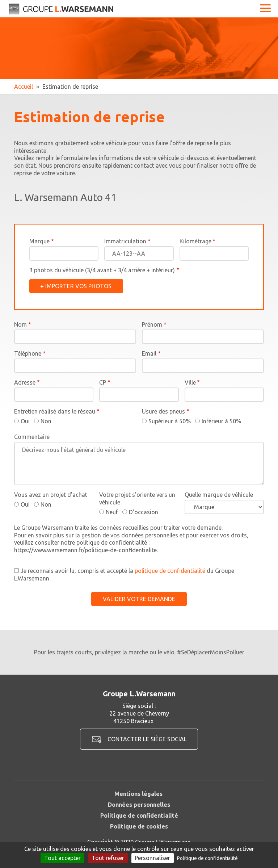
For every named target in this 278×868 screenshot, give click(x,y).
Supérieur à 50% (170, 421)
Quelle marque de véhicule (219, 495)
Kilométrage (195, 241)
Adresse (25, 382)
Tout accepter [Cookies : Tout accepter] (62, 858)
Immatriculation (125, 241)
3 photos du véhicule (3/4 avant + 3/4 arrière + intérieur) (102, 270)
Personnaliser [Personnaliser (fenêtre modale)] (153, 858)
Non (46, 421)
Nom (20, 324)
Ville (190, 382)
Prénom (152, 324)
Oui (25, 421)
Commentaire (32, 437)
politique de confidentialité (170, 571)
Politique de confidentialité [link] (207, 858)
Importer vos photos (78, 286)
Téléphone (28, 353)
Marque (39, 241)
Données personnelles (139, 805)
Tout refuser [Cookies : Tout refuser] (108, 858)
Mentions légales (138, 794)
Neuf (112, 512)
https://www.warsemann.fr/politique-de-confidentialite (85, 550)
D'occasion (144, 512)
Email (149, 353)
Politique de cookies (139, 826)
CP (103, 382)
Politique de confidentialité (139, 815)
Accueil (24, 87)
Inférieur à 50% (221, 421)
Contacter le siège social (147, 739)
